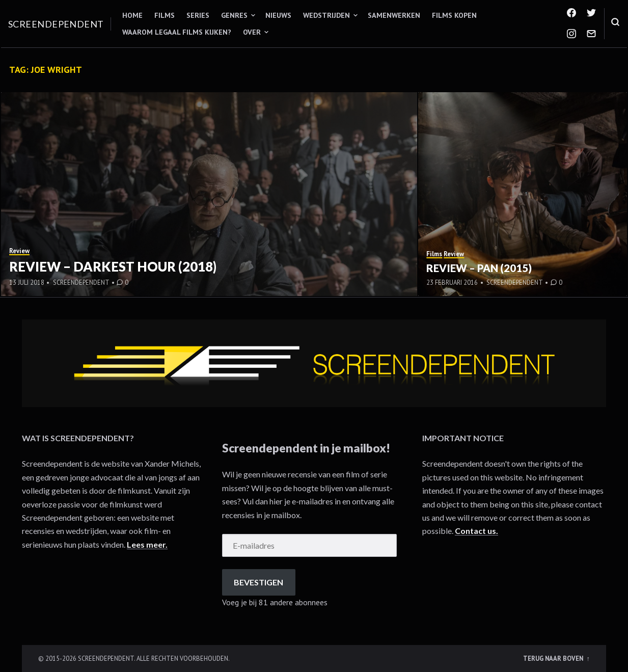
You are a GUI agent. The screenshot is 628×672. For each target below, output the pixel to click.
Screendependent (56, 24)
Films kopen (454, 15)
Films (165, 15)
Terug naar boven (554, 658)
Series (198, 15)
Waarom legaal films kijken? (177, 32)
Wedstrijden (326, 15)
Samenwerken (394, 15)
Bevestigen (258, 582)
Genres (234, 15)
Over (252, 32)
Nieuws (278, 15)
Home (132, 15)
